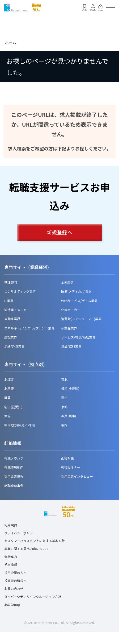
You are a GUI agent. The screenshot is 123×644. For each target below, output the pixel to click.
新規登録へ (60, 232)
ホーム (10, 42)
